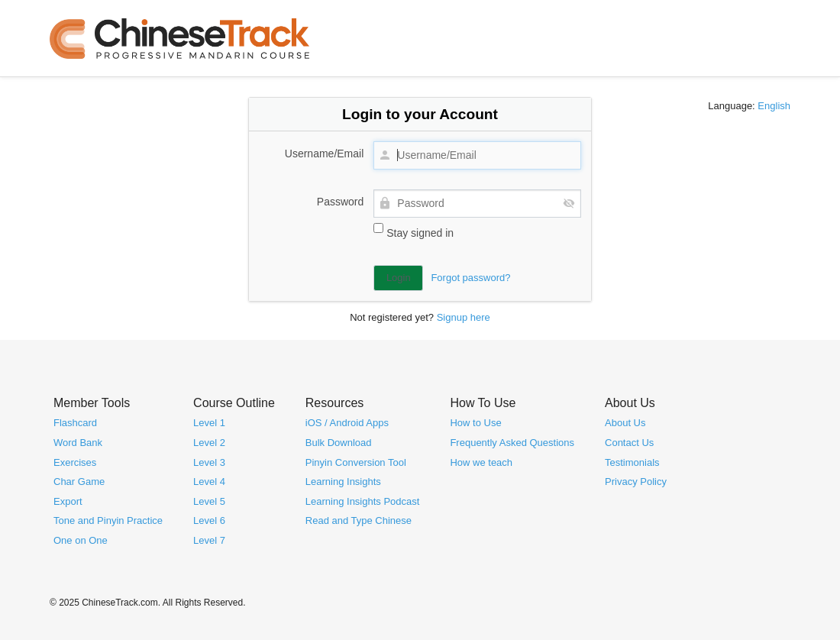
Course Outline (234, 402)
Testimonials (632, 462)
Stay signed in (414, 231)
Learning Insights (343, 482)
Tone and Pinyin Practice (108, 520)
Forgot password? (470, 278)
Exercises (75, 462)
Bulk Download (339, 442)
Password (340, 202)
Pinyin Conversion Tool (356, 462)
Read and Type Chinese (359, 520)
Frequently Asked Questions (512, 442)
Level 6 (209, 520)
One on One (81, 540)
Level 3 (209, 462)
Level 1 (209, 423)
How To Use (483, 402)
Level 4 (209, 482)
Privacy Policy (636, 482)
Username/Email (324, 154)
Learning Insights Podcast (363, 501)
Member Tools (92, 402)
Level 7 (209, 540)
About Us (630, 402)
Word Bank (78, 442)
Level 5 (209, 501)
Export (68, 501)
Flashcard (75, 423)
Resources (334, 402)
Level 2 (209, 442)
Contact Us (629, 442)
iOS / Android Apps (347, 423)
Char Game (79, 482)
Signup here (464, 317)
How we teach (481, 462)
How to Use (475, 423)
